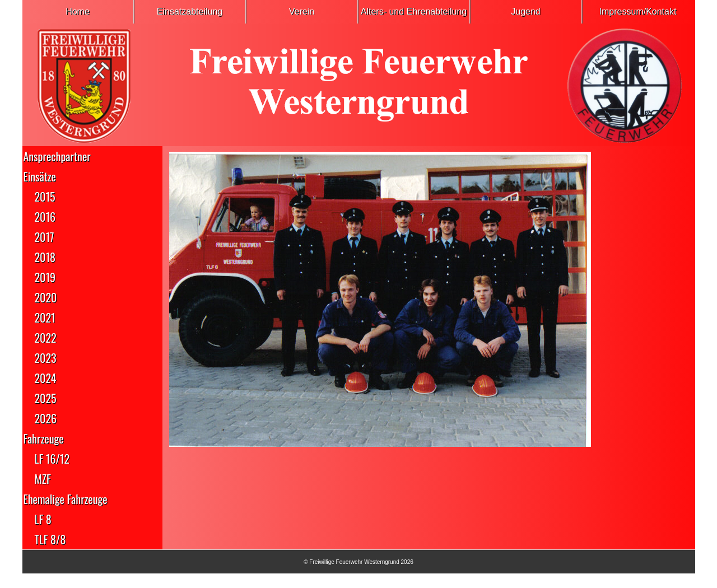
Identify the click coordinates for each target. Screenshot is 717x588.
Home (78, 11)
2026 (46, 418)
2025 (46, 398)
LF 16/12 (52, 459)
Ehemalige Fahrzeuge (66, 499)
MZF (43, 479)
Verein (302, 11)
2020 (46, 297)
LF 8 (43, 519)
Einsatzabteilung (190, 11)
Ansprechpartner (57, 156)
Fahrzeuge (44, 438)
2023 (46, 358)
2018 (45, 257)
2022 (46, 338)
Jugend (526, 11)
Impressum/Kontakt (638, 11)
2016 (45, 217)
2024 (46, 378)
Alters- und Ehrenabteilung (414, 11)
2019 (45, 277)
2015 (45, 197)
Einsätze (40, 176)
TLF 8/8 (50, 539)
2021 (45, 318)
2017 (45, 237)
